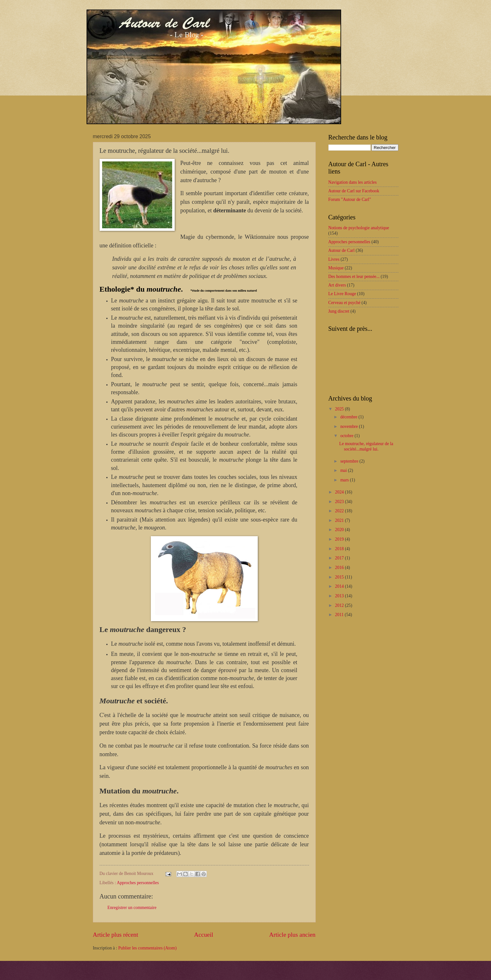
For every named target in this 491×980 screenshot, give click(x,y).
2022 (340, 511)
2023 (340, 502)
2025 (340, 409)
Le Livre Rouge (342, 294)
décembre (349, 417)
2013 (340, 596)
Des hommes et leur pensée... (354, 277)
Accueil (204, 935)
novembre (350, 426)
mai (344, 470)
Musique (336, 268)
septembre (350, 461)
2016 (340, 568)
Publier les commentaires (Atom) (148, 948)
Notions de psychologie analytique (359, 228)
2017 (340, 558)
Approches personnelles (138, 883)
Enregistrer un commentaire (132, 908)
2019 (340, 539)
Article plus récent (116, 935)
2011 (340, 615)
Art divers (337, 285)
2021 (340, 520)
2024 (340, 492)
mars (345, 480)
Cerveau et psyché (344, 303)
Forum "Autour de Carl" (350, 199)
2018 (340, 549)
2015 (340, 577)
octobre (347, 436)
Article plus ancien (292, 935)
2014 (340, 586)
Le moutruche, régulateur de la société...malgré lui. (366, 446)
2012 (340, 605)
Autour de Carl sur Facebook (354, 191)
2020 (340, 530)
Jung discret (339, 311)
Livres (334, 259)
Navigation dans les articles (353, 182)
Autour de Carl (342, 250)
